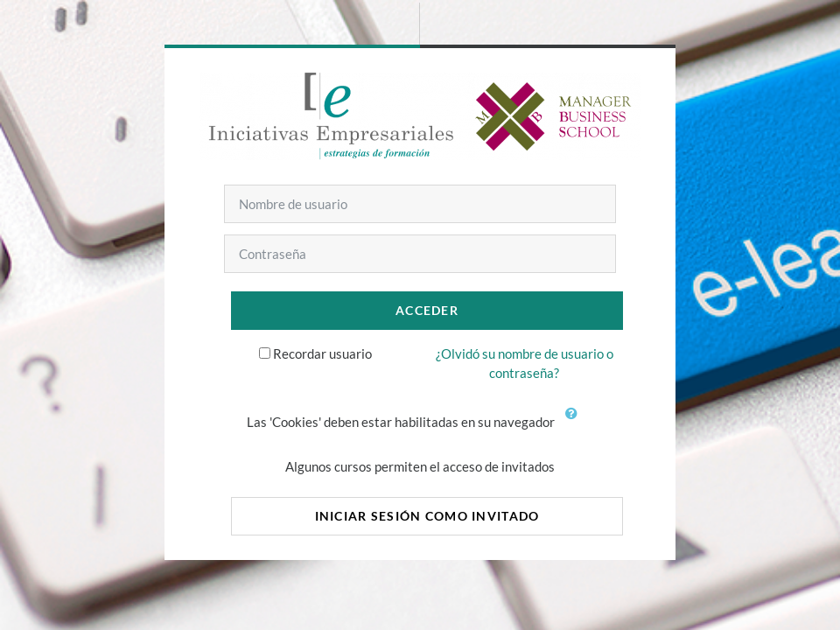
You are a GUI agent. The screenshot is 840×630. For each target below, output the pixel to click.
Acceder (427, 310)
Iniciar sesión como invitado (427, 516)
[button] (575, 423)
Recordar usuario (322, 353)
